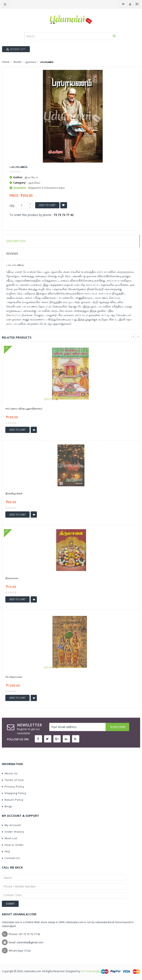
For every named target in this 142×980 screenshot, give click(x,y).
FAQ (6, 851)
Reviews (12, 254)
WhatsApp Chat (20, 951)
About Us (10, 773)
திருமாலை (12, 578)
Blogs (7, 806)
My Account (11, 825)
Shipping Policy (14, 793)
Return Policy (13, 800)
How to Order (13, 845)
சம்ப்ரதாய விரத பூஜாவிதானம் (24, 408)
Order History (13, 832)
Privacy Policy (13, 787)
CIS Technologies (91, 971)
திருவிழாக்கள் (14, 493)
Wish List (10, 838)
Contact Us (11, 858)
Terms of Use (13, 780)
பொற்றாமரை (14, 677)
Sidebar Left (16, 49)
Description (16, 241)
